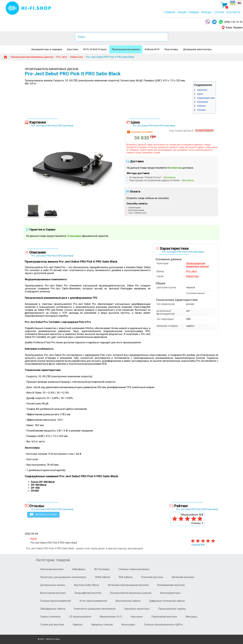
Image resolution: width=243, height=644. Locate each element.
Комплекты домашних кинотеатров (95, 609)
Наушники (137, 617)
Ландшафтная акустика (88, 593)
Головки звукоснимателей (55, 601)
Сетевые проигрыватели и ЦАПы (163, 625)
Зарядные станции (102, 625)
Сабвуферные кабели (53, 609)
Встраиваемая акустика (171, 585)
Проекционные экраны (172, 609)
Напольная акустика (52, 569)
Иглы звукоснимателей (93, 601)
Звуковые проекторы (137, 609)
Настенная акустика (183, 577)
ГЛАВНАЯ (169, 12)
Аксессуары (128, 625)
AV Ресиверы (102, 569)
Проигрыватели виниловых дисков (131, 593)
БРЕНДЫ (206, 12)
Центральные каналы (53, 585)
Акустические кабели (128, 601)
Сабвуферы (79, 569)
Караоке (78, 625)
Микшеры (191, 617)
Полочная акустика (152, 577)
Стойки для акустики (52, 625)
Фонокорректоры (170, 593)
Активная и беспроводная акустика (128, 585)
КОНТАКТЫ (233, 12)
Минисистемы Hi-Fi (111, 617)
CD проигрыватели (80, 617)
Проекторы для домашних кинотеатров (63, 577)
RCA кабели (125, 577)
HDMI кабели (102, 577)
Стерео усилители (50, 617)
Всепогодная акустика (53, 593)
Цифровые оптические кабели (167, 601)
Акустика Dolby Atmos (87, 585)
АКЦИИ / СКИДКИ (188, 12)
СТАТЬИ (219, 12)
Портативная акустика (164, 617)
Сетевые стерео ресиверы (134, 569)
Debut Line (192, 276)
